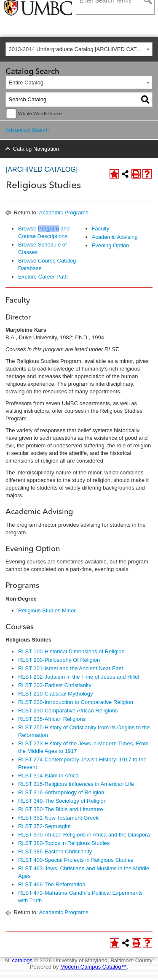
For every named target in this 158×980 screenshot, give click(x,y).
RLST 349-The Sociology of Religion (62, 801)
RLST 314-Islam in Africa (48, 776)
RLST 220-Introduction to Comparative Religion (76, 702)
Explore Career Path (43, 277)
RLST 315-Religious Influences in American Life (76, 784)
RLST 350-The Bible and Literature (60, 809)
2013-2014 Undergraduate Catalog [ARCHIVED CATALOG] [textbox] (81, 49)
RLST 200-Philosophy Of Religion (59, 660)
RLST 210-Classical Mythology (56, 694)
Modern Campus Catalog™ (94, 967)
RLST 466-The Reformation (52, 884)
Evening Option (111, 245)
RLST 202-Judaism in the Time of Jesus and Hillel (79, 677)
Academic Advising (115, 237)
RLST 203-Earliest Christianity (55, 685)
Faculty (101, 229)
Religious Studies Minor (47, 610)
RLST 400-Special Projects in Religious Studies (76, 860)
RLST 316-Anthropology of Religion (61, 792)
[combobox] (79, 49)
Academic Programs (64, 213)
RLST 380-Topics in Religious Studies (64, 843)
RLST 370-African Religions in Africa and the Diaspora (84, 835)
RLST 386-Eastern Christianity (55, 851)
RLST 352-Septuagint (44, 826)
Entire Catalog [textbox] (26, 83)
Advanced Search (27, 130)
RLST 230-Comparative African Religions (68, 711)
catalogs (22, 960)
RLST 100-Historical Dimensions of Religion (71, 651)
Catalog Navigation (36, 149)
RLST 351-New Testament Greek (58, 818)
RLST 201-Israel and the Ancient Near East (71, 668)
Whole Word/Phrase (40, 113)
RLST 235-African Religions (52, 719)
